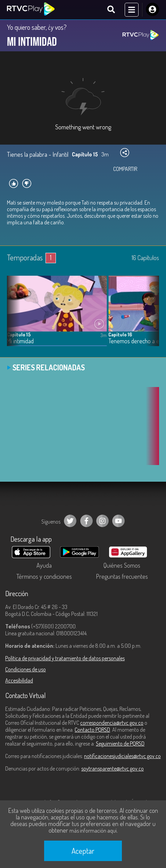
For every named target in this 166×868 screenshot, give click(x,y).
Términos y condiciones (44, 576)
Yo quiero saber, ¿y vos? (37, 27)
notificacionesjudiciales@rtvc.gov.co (122, 756)
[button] (150, 316)
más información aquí (93, 831)
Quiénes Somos (122, 565)
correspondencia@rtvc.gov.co (112, 723)
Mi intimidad (20, 341)
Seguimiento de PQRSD (120, 744)
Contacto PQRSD (92, 730)
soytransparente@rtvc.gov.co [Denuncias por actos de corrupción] (113, 768)
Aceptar (83, 851)
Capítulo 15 (19, 334)
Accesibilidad (19, 680)
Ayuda (44, 565)
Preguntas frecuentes (122, 576)
